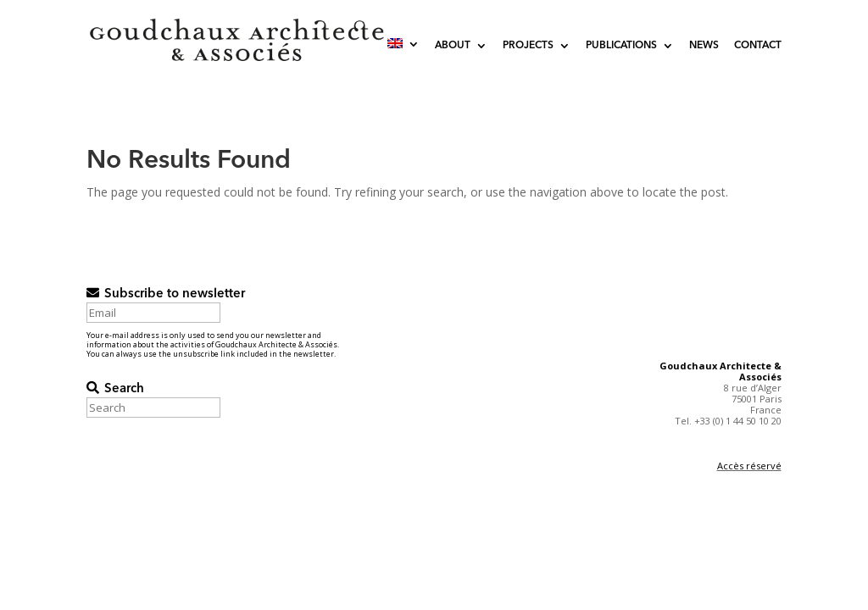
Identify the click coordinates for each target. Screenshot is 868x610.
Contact (758, 46)
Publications (621, 46)
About (453, 46)
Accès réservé (749, 466)
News (704, 46)
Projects (528, 46)
